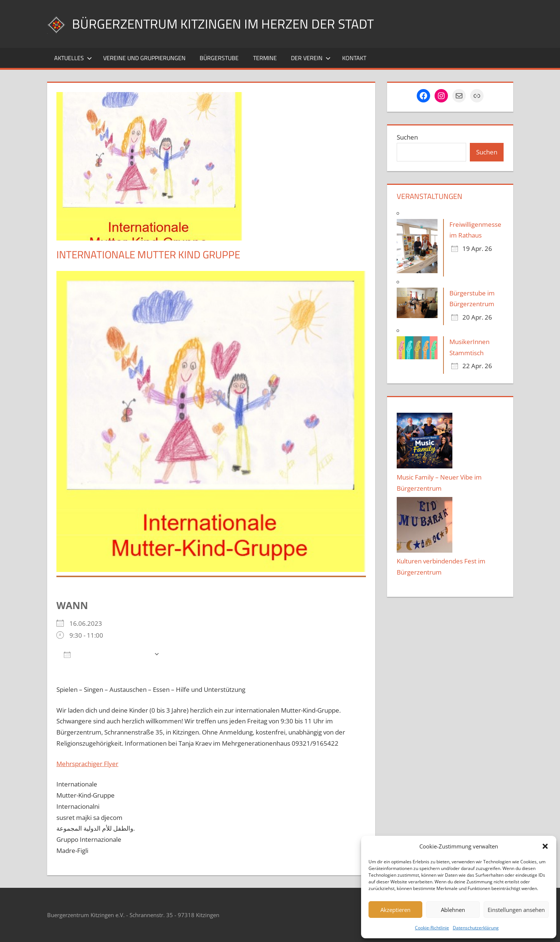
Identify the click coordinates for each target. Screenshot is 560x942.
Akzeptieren (395, 910)
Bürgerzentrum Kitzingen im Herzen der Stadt (225, 24)
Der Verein (311, 58)
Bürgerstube (219, 58)
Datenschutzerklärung (476, 928)
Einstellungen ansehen (516, 910)
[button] (545, 846)
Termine (265, 58)
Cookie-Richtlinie (432, 928)
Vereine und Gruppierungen (144, 58)
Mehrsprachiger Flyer (87, 764)
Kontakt (354, 58)
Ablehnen (453, 910)
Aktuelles (73, 58)
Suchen (407, 137)
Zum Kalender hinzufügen (107, 654)
